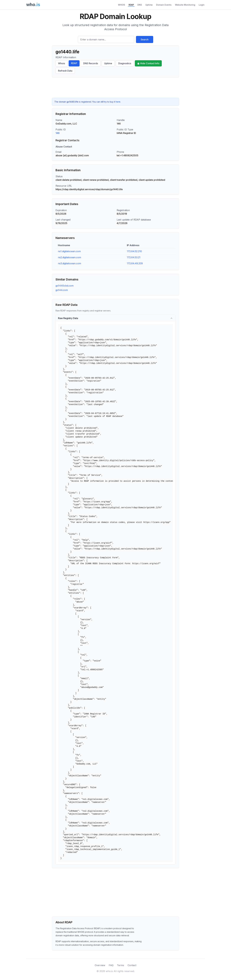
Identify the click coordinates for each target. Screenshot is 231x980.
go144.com (62, 290)
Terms (121, 965)
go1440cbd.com (65, 286)
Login (202, 5)
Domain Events (164, 5)
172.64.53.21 (134, 257)
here (118, 102)
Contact (132, 965)
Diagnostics (125, 63)
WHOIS (122, 5)
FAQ (111, 965)
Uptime (149, 5)
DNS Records (91, 63)
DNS (140, 5)
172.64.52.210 (134, 251)
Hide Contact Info (148, 63)
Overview (100, 965)
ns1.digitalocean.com (69, 251)
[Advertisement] (115, 88)
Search (145, 39)
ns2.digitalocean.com (69, 257)
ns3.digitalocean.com (69, 263)
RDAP (131, 5)
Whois (62, 63)
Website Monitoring (185, 5)
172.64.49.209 (135, 263)
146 (58, 133)
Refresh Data (65, 71)
